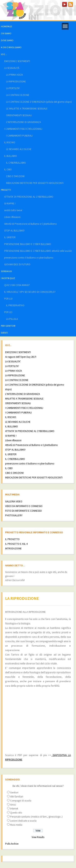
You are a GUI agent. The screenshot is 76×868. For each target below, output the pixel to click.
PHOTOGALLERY (14, 515)
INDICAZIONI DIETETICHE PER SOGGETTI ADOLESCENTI (35, 183)
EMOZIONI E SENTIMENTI (17, 61)
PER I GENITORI (8, 326)
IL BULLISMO (11, 156)
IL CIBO (8, 169)
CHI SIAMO (6, 33)
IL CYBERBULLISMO (16, 163)
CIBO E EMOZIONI (15, 176)
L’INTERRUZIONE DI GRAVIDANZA (24, 122)
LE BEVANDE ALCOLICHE (19, 149)
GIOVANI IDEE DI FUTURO (17, 264)
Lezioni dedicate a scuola (23, 821)
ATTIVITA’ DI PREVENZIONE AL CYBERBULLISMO (29, 197)
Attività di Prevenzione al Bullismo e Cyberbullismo (31, 224)
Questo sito (16, 813)
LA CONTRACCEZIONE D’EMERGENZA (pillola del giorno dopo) (39, 102)
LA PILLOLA (12, 319)
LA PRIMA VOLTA (14, 75)
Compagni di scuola (21, 801)
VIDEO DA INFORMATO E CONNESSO (24, 506)
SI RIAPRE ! (10, 204)
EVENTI (4, 333)
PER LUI (8, 299)
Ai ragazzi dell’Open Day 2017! (21, 357)
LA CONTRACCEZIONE (18, 95)
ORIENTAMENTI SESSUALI (19, 115)
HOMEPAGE (7, 26)
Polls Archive (12, 844)
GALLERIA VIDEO (14, 501)
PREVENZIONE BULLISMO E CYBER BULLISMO (28, 244)
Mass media (16, 825)
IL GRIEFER (10, 237)
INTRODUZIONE (13, 548)
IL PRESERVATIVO (15, 305)
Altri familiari (17, 797)
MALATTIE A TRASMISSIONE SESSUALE (24, 399)
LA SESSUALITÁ (12, 68)
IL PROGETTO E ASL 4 (16, 544)
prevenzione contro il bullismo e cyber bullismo (29, 258)
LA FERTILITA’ (13, 88)
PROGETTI (6, 190)
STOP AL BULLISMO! (14, 231)
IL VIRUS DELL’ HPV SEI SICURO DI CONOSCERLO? (30, 292)
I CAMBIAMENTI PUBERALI (19, 136)
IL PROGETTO (12, 539)
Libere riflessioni (12, 217)
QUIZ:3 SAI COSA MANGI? (17, 285)
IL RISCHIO (10, 142)
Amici (13, 805)
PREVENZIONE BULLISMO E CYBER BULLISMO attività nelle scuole (38, 251)
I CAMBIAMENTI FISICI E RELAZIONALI (23, 129)
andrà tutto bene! (13, 210)
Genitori (14, 792)
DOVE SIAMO (7, 40)
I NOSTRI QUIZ (8, 278)
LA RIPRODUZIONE (16, 82)
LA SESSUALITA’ (13, 361)
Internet (14, 809)
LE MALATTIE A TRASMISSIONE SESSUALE (27, 109)
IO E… (4, 54)
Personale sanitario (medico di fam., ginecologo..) (36, 817)
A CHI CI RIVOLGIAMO (11, 47)
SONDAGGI (6, 271)
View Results (38, 837)
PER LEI (8, 312)
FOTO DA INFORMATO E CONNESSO (24, 511)
